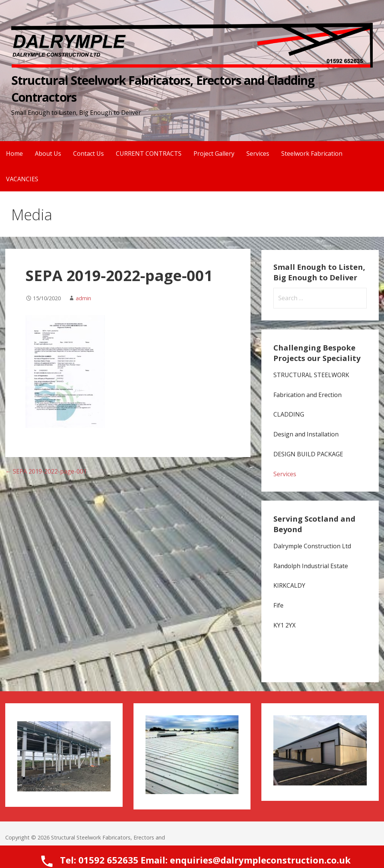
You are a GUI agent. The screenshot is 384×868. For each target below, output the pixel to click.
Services (258, 153)
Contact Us (88, 153)
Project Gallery (214, 153)
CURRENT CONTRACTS (149, 153)
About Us (48, 153)
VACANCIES (22, 179)
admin (83, 298)
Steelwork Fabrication (312, 153)
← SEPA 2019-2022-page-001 (46, 471)
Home (14, 153)
